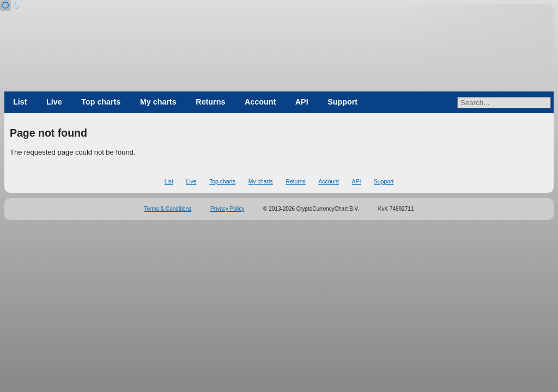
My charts (158, 102)
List (20, 102)
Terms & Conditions (168, 209)
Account (260, 102)
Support (342, 102)
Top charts (101, 102)
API (302, 102)
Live (54, 102)
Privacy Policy (227, 209)
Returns (210, 102)
